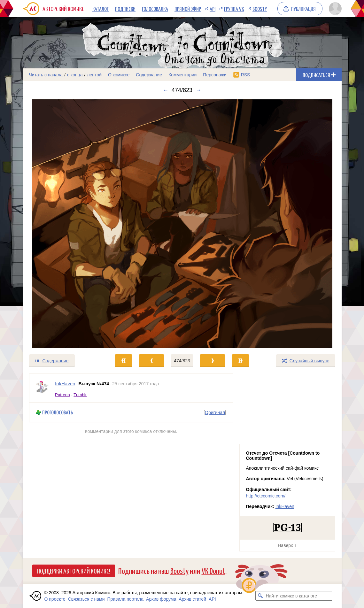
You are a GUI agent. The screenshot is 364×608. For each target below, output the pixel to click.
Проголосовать (58, 412)
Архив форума (161, 599)
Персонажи (215, 75)
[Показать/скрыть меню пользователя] (334, 9)
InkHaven (285, 506)
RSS (246, 75)
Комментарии (182, 75)
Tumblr (80, 394)
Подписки (125, 9)
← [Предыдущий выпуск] (166, 90)
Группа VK (234, 9)
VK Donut (213, 570)
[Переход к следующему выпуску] (182, 224)
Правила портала (125, 599)
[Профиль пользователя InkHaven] (42, 388)
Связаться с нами (86, 599)
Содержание (149, 75)
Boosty (260, 9)
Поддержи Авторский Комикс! (74, 571)
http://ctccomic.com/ (266, 496)
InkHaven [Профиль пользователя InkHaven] (65, 384)
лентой (94, 75)
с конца (75, 75)
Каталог (101, 9)
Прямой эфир (188, 9)
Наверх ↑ (287, 545)
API (213, 9)
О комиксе (119, 75)
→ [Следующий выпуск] (198, 90)
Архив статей (192, 599)
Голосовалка (155, 9)
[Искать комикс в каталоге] (260, 596)
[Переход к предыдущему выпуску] (63, 224)
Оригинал (215, 412)
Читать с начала (46, 75)
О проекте (55, 599)
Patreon (62, 394)
